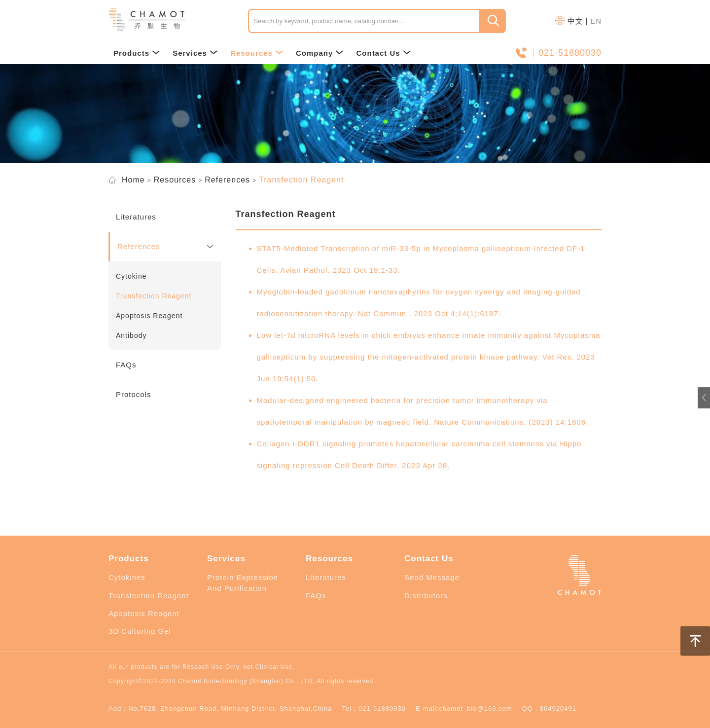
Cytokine (131, 276)
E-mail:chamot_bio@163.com (464, 709)
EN (596, 21)
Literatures (326, 577)
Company (320, 53)
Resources (257, 53)
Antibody (131, 335)
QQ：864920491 (549, 709)
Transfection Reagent (154, 296)
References (227, 180)
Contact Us (383, 53)
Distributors (426, 596)
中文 (575, 21)
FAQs (316, 596)
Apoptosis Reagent (149, 316)
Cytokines (127, 577)
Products (137, 53)
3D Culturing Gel (140, 631)
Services (195, 53)
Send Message (432, 577)
